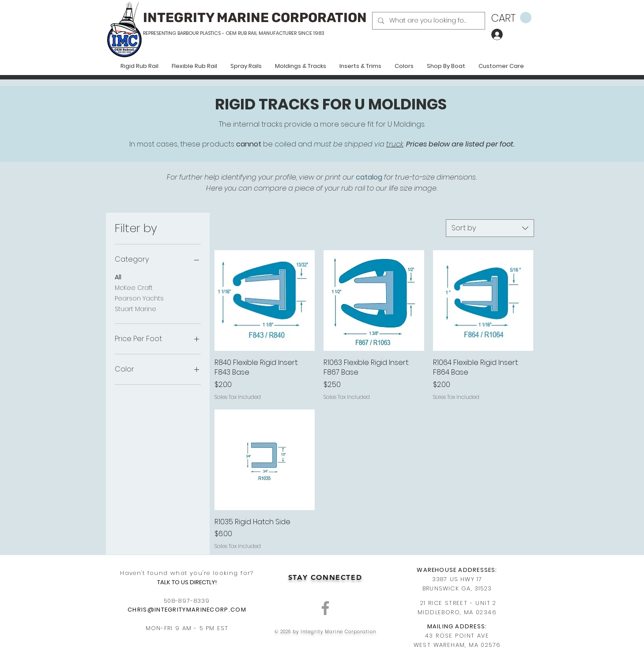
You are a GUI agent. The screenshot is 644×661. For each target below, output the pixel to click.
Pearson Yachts (139, 298)
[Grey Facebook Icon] (325, 608)
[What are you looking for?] (428, 21)
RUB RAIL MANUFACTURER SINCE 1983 (281, 33)
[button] (511, 18)
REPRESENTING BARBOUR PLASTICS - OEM (190, 33)
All (118, 277)
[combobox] (490, 228)
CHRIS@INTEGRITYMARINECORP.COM (187, 610)
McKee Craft (134, 287)
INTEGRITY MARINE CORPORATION (255, 18)
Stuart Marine (136, 309)
